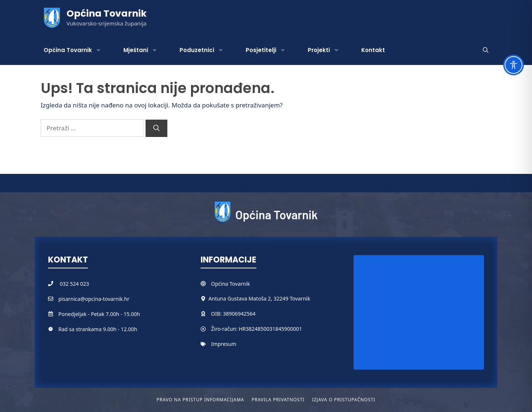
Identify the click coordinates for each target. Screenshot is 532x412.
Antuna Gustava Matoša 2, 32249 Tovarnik (259, 298)
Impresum (224, 344)
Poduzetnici (207, 50)
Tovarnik (240, 284)
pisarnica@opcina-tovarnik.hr (94, 299)
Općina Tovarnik (107, 13)
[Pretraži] (156, 128)
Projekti (329, 50)
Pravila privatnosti (278, 400)
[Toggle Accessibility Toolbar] (514, 65)
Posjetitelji (271, 50)
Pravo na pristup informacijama (200, 400)
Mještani (146, 50)
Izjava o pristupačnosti (344, 400)
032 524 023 (74, 284)
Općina (220, 284)
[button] (486, 50)
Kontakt (373, 50)
